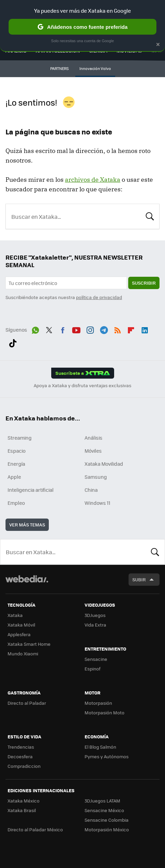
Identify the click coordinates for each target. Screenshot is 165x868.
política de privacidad (99, 297)
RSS (118, 329)
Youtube (76, 329)
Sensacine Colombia (107, 820)
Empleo (16, 503)
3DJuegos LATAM (102, 801)
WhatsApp (35, 329)
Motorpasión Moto (104, 712)
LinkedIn (145, 329)
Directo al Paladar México (35, 829)
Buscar (150, 216)
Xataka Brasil (22, 810)
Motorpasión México (107, 829)
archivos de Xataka (93, 180)
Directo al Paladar (27, 703)
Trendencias (21, 747)
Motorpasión (98, 703)
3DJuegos (95, 615)
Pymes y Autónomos (107, 756)
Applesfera (19, 634)
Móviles (93, 451)
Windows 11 (97, 503)
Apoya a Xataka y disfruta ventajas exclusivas (82, 385)
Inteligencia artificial (31, 490)
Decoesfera (20, 756)
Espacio (16, 451)
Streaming (20, 438)
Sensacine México (104, 810)
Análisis (93, 438)
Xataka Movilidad (104, 464)
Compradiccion (24, 766)
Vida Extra (95, 625)
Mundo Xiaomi (23, 653)
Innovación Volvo (95, 68)
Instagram (90, 329)
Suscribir (144, 283)
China (91, 490)
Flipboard (131, 329)
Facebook (63, 329)
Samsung (96, 477)
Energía (16, 464)
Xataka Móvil (21, 625)
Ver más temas (27, 525)
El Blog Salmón (100, 747)
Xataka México (24, 801)
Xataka (15, 615)
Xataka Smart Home (29, 644)
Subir (139, 579)
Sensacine (96, 659)
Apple (14, 477)
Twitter (49, 329)
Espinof (92, 669)
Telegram (104, 329)
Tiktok (13, 342)
